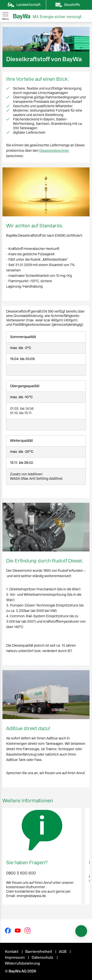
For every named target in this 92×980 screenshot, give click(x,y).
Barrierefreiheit (39, 952)
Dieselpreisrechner (54, 151)
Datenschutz (43, 957)
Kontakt (12, 952)
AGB (63, 952)
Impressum (15, 957)
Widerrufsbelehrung (22, 963)
